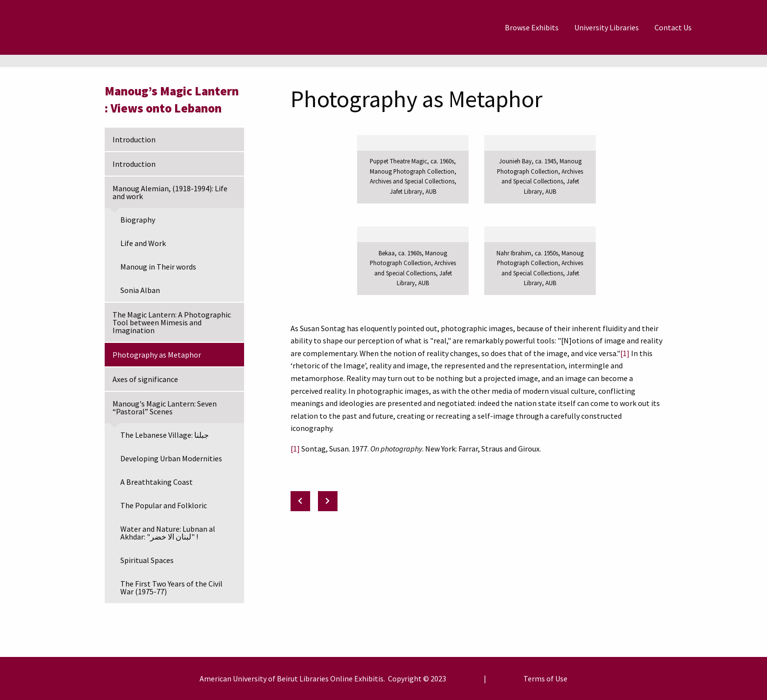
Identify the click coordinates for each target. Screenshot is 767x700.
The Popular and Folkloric (164, 505)
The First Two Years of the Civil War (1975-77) (171, 587)
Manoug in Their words (158, 267)
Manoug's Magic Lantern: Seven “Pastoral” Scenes (165, 407)
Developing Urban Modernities (171, 458)
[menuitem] (532, 27)
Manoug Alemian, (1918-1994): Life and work (170, 192)
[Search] (723, 27)
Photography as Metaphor (157, 355)
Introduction (134, 139)
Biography (138, 220)
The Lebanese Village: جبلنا (165, 435)
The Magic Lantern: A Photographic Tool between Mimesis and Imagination (172, 322)
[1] (625, 353)
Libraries (314, 678)
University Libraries (607, 27)
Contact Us (673, 27)
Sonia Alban (140, 290)
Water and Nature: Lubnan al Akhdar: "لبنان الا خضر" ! (168, 533)
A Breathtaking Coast (157, 482)
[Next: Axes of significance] (328, 501)
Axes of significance (145, 379)
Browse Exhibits (532, 27)
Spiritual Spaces (147, 560)
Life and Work (143, 243)
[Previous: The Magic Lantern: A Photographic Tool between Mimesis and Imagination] (300, 501)
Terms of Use (545, 678)
